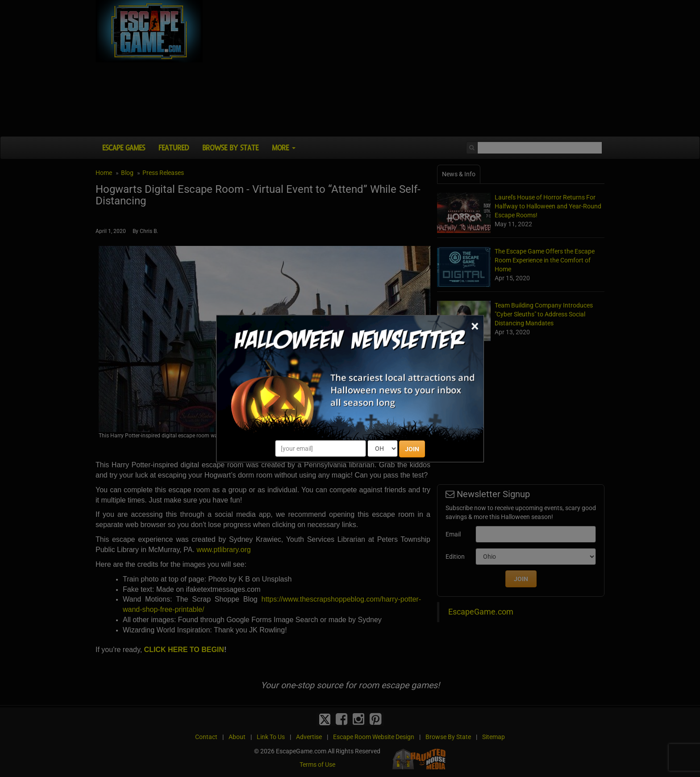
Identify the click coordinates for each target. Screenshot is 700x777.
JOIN (412, 449)
